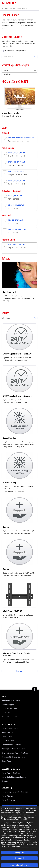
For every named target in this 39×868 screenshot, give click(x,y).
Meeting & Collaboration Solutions (15, 749)
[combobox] (19, 57)
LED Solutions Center (10, 729)
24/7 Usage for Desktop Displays (17, 354)
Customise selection (20, 865)
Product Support (8, 705)
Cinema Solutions (8, 737)
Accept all (19, 852)
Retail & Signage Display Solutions (15, 753)
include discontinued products (15, 51)
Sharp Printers (7, 796)
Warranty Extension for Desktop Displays (17, 654)
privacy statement (13, 846)
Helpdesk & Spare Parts (11, 700)
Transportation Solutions (11, 745)
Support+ (7, 527)
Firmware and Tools (9, 708)
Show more (19, 671)
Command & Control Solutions (14, 757)
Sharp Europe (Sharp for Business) (15, 792)
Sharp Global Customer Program (14, 777)
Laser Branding (10, 438)
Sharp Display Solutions (11, 773)
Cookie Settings (8, 844)
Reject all (20, 858)
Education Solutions (9, 741)
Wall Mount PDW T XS (13, 611)
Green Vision (6, 761)
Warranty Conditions (9, 717)
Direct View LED (8, 733)
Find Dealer (6, 713)
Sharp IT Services (8, 800)
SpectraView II (9, 292)
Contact (5, 781)
